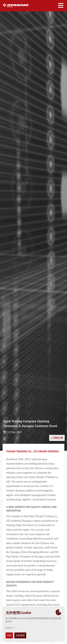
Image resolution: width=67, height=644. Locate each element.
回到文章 (57, 438)
